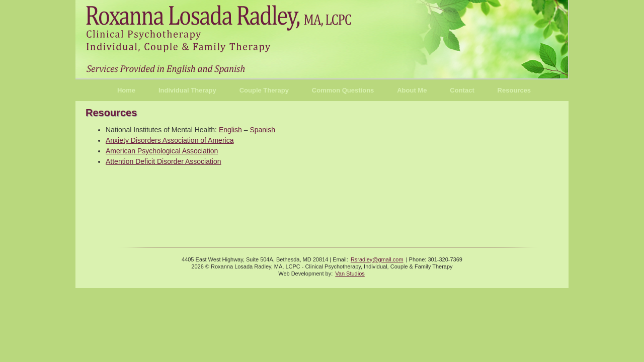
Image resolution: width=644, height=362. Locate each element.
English (230, 130)
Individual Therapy (187, 90)
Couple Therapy (264, 90)
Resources (514, 90)
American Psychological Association (162, 151)
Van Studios (350, 274)
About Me (412, 90)
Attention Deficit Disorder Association (164, 161)
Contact (462, 90)
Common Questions (343, 90)
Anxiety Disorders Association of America (170, 140)
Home (126, 90)
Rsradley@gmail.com (377, 259)
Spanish (262, 130)
